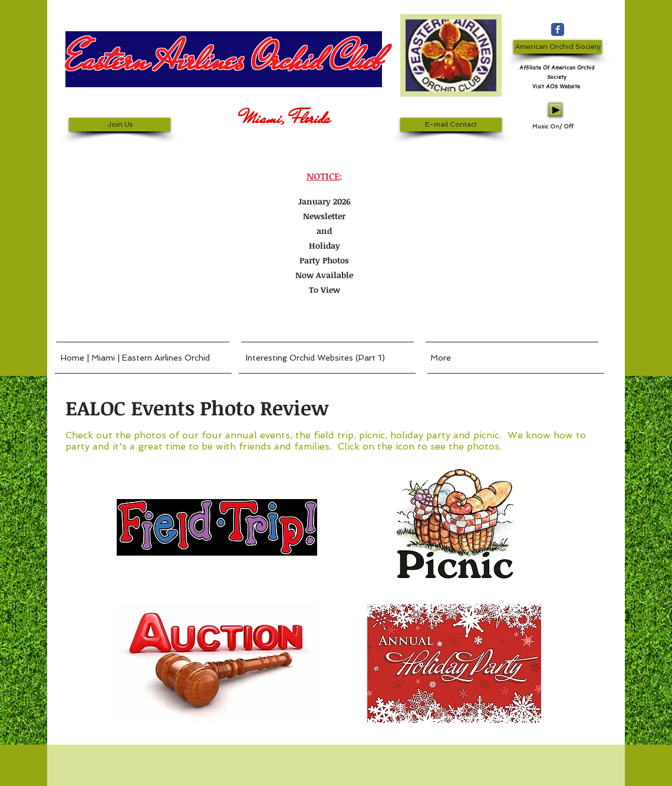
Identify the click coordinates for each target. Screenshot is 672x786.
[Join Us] (120, 125)
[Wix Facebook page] (558, 29)
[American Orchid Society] (558, 47)
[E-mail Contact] (451, 125)
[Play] (555, 110)
